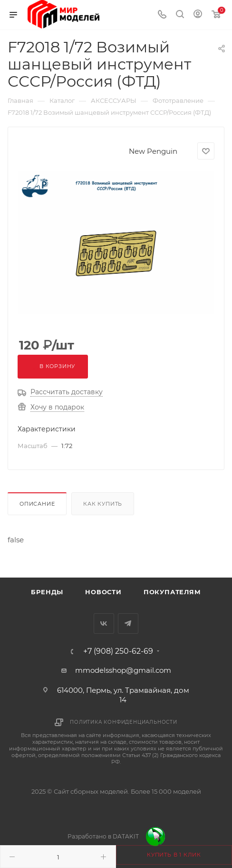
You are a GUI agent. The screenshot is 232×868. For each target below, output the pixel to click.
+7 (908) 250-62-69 (118, 651)
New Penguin (153, 151)
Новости (103, 592)
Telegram (128, 624)
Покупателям (172, 592)
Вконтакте (104, 624)
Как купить (103, 504)
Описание (37, 504)
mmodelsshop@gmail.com (123, 670)
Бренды (47, 592)
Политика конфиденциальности (124, 722)
